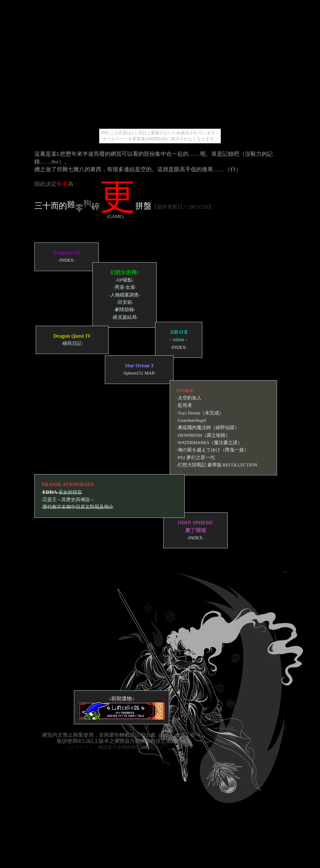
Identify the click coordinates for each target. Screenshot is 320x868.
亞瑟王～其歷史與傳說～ (69, 500)
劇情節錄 (125, 310)
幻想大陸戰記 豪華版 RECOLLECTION (218, 465)
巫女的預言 (70, 492)
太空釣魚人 (190, 398)
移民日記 (72, 343)
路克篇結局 (125, 317)
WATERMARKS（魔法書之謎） (210, 443)
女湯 (130, 287)
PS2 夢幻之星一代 (196, 458)
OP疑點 (125, 280)
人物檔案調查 (125, 295)
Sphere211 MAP (139, 373)
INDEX (66, 260)
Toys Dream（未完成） (201, 413)
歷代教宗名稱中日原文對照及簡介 (78, 507)
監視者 (185, 405)
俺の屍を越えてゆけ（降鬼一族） (213, 450)
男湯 (119, 287)
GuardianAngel (192, 420)
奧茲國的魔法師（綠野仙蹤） (209, 428)
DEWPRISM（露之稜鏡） (204, 435)
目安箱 (125, 302)
